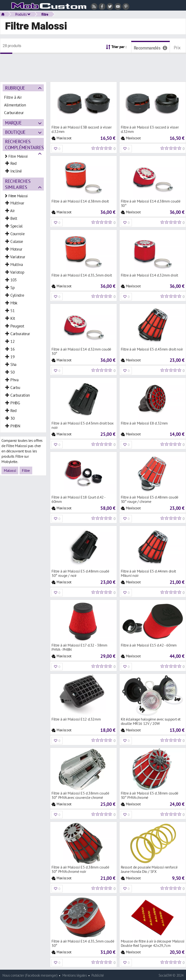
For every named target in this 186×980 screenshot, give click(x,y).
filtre (45, 14)
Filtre (26, 470)
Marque (13, 123)
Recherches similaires (18, 184)
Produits (23, 14)
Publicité (98, 975)
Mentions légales (75, 975)
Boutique (15, 132)
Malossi (10, 470)
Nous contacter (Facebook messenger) (30, 975)
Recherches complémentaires (24, 144)
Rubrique (15, 88)
